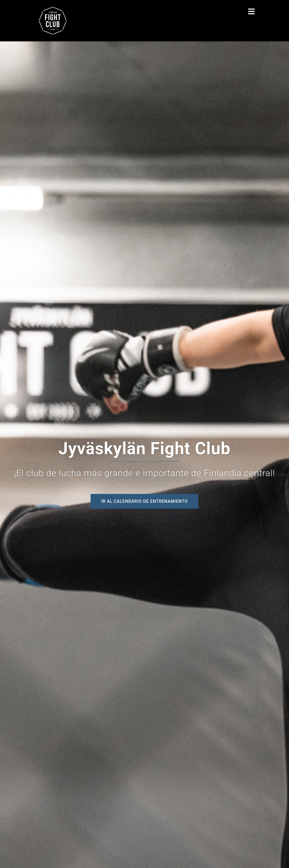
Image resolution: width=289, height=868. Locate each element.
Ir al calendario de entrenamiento (144, 501)
